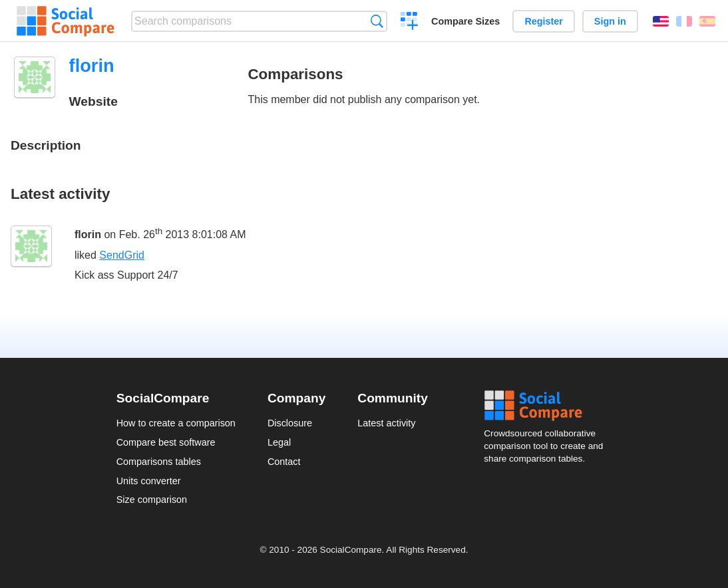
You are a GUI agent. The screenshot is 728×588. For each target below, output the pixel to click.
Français (684, 21)
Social (548, 406)
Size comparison (152, 500)
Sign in (610, 21)
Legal (279, 442)
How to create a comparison (176, 423)
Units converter (149, 481)
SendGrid (122, 255)
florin (88, 234)
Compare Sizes (465, 21)
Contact (284, 462)
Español (707, 21)
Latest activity (386, 423)
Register (544, 21)
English (661, 21)
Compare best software (166, 442)
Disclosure (290, 423)
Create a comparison (410, 23)
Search (377, 21)
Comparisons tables (159, 462)
